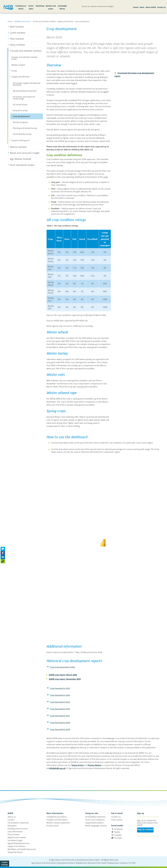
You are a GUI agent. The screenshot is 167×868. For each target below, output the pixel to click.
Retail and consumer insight (26, 153)
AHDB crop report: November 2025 (65, 679)
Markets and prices (51, 7)
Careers (11, 820)
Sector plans (31, 7)
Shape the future (15, 852)
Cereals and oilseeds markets (27, 51)
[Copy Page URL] (3, 561)
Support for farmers (17, 846)
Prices (22, 71)
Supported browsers (94, 823)
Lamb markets (26, 33)
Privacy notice (53, 826)
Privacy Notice (94, 765)
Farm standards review (26, 165)
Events (136, 7)
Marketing (40, 6)
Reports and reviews (17, 837)
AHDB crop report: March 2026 (63, 675)
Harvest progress (20, 122)
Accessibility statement (95, 817)
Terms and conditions (95, 820)
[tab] (79, 668)
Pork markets (26, 39)
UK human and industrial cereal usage (24, 98)
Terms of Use (77, 765)
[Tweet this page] (3, 549)
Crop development (21, 116)
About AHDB (151, 7)
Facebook (118, 829)
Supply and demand (27, 77)
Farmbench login (15, 840)
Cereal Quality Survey (22, 134)
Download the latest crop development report (134, 75)
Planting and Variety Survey (25, 128)
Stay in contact (145, 829)
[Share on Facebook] (3, 553)
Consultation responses (18, 823)
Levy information (15, 832)
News (142, 7)
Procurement (14, 834)
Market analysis (18, 65)
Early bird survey (20, 110)
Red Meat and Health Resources (22, 849)
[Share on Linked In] (3, 557)
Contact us (161, 7)
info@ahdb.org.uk (57, 768)
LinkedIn (118, 835)
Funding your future (21, 7)
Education (12, 826)
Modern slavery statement (58, 823)
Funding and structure (18, 829)
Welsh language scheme (96, 826)
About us (12, 817)
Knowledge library (62, 7)
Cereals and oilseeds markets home (25, 58)
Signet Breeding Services (19, 843)
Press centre (117, 820)
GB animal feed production (25, 91)
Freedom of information (57, 820)
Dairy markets (26, 45)
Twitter (117, 832)
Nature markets (26, 147)
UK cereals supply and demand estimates (26, 84)
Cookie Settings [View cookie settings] (5, 863)
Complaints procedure (56, 817)
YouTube (118, 838)
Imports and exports (27, 140)
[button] (79, 667)
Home (10, 21)
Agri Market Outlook (21, 159)
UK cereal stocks (20, 105)
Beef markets (26, 27)
